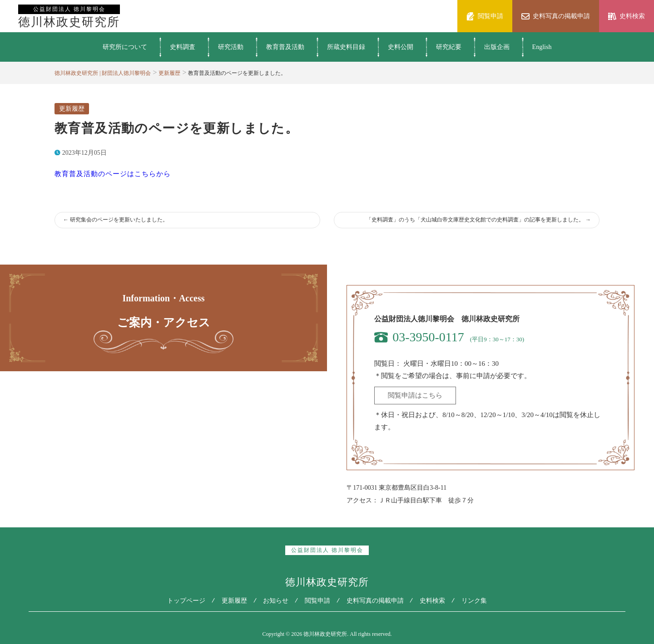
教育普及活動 (285, 47)
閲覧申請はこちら (415, 395)
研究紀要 (449, 47)
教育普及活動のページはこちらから (113, 174)
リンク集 (480, 600)
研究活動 (231, 47)
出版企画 (497, 47)
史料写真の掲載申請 (377, 600)
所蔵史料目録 (346, 47)
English (542, 47)
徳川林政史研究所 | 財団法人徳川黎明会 (103, 73)
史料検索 (436, 600)
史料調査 (183, 47)
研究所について (125, 47)
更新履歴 (169, 73)
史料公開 (401, 47)
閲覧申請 (317, 600)
